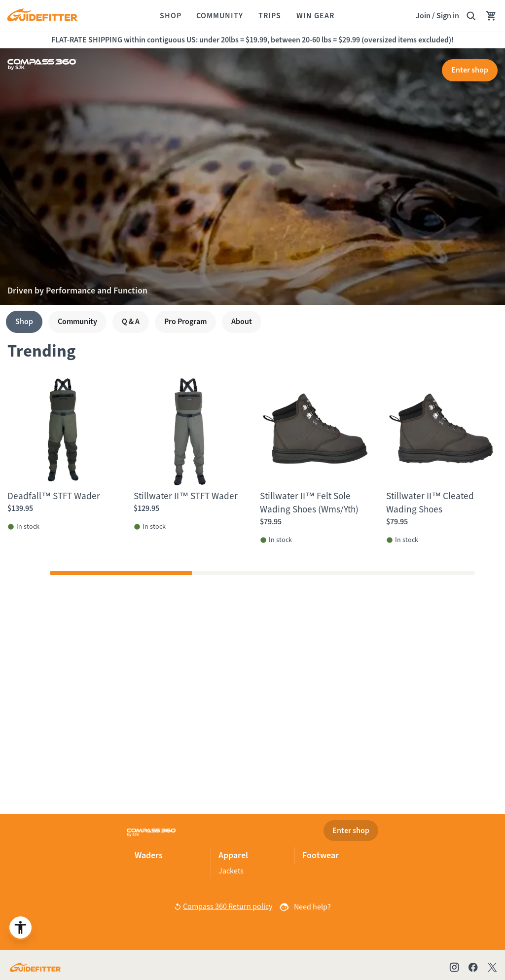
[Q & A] (131, 322)
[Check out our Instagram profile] (454, 967)
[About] (242, 322)
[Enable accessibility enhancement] (20, 927)
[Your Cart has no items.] (491, 16)
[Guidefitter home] (42, 16)
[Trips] (270, 16)
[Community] (220, 16)
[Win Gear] (315, 16)
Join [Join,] (423, 16)
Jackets (231, 871)
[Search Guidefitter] (471, 16)
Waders (149, 855)
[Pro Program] (185, 322)
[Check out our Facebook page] (473, 967)
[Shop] (171, 16)
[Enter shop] (470, 71)
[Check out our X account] (494, 967)
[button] (121, 574)
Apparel (233, 855)
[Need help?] (305, 907)
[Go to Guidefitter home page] (35, 967)
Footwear (321, 855)
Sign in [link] (448, 16)
